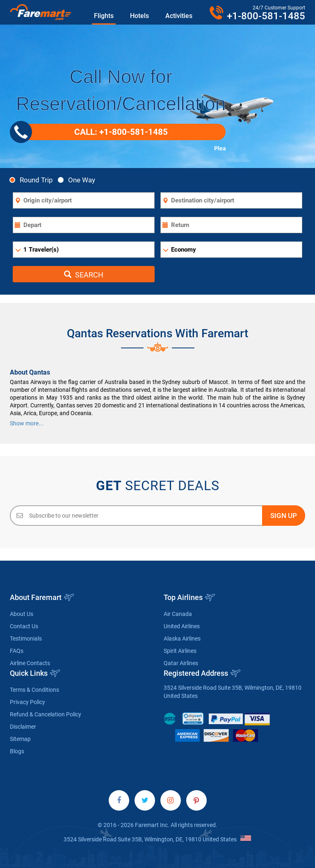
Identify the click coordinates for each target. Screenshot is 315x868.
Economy (184, 250)
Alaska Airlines (182, 639)
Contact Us (24, 626)
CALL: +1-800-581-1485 (92, 132)
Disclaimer (23, 727)
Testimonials (26, 639)
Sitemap (20, 739)
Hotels (139, 16)
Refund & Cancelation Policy (46, 714)
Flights (104, 16)
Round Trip (33, 180)
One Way (79, 180)
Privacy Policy (27, 702)
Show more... (27, 423)
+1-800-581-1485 (266, 16)
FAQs (17, 651)
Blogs (17, 751)
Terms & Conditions (34, 690)
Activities (179, 16)
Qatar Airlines (181, 663)
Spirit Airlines (180, 651)
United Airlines (182, 626)
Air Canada (178, 614)
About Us (22, 614)
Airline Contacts (30, 663)
